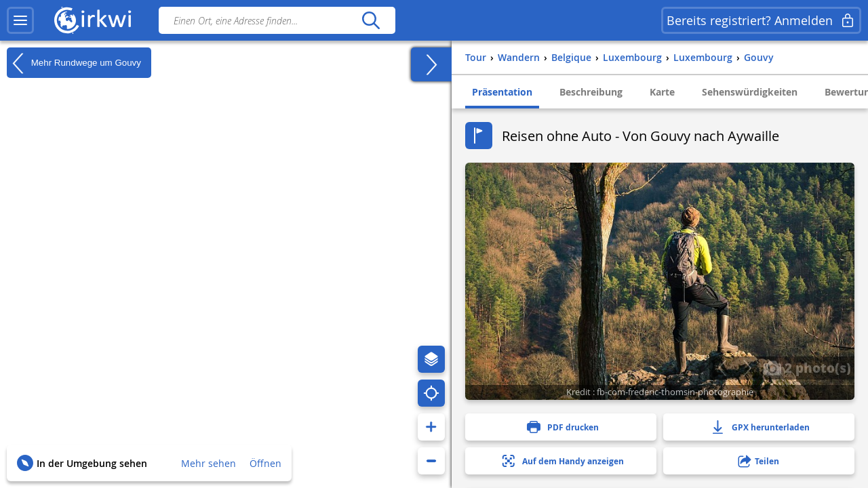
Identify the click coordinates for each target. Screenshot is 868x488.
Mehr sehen (209, 463)
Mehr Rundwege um (74, 63)
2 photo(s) (807, 367)
